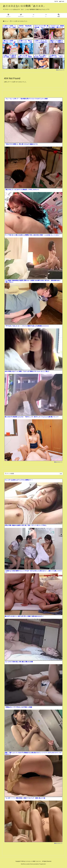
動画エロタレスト (60, 70)
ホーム (6, 21)
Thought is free (42, 864)
